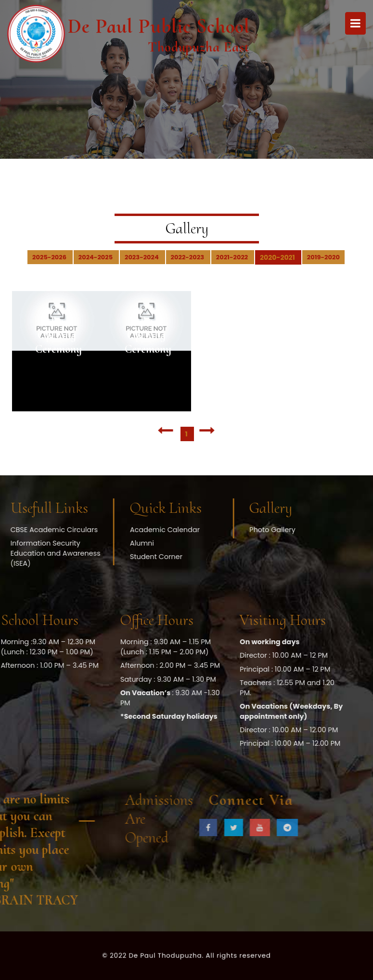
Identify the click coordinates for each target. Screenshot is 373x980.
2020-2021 (278, 257)
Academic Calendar (99, 530)
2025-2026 (50, 257)
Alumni (76, 543)
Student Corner (90, 557)
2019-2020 (323, 257)
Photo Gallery (206, 530)
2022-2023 (188, 257)
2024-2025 (96, 257)
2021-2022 (233, 257)
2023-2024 (142, 257)
